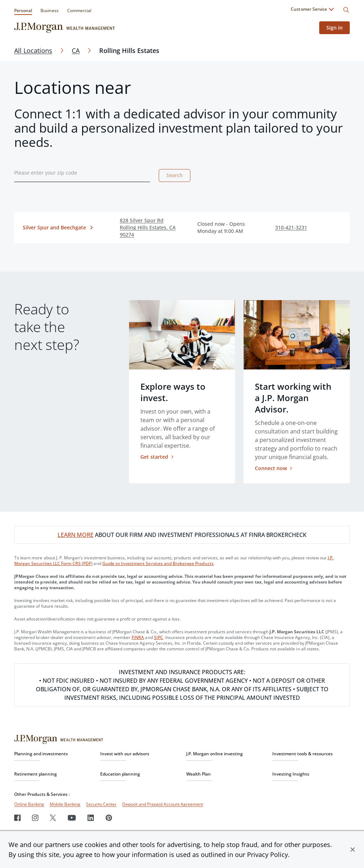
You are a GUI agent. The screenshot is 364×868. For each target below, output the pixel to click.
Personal (23, 10)
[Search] (346, 10)
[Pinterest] (109, 818)
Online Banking (29, 804)
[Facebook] (17, 818)
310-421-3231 (291, 227)
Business (49, 10)
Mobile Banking (65, 804)
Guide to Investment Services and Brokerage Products (158, 563)
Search (175, 175)
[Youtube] (72, 818)
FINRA (138, 637)
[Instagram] (35, 818)
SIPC (159, 637)
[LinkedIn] (91, 818)
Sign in (334, 28)
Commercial (79, 10)
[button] (353, 850)
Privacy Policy (267, 854)
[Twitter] (53, 818)
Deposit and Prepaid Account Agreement (163, 804)
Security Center (101, 804)
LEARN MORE (76, 535)
